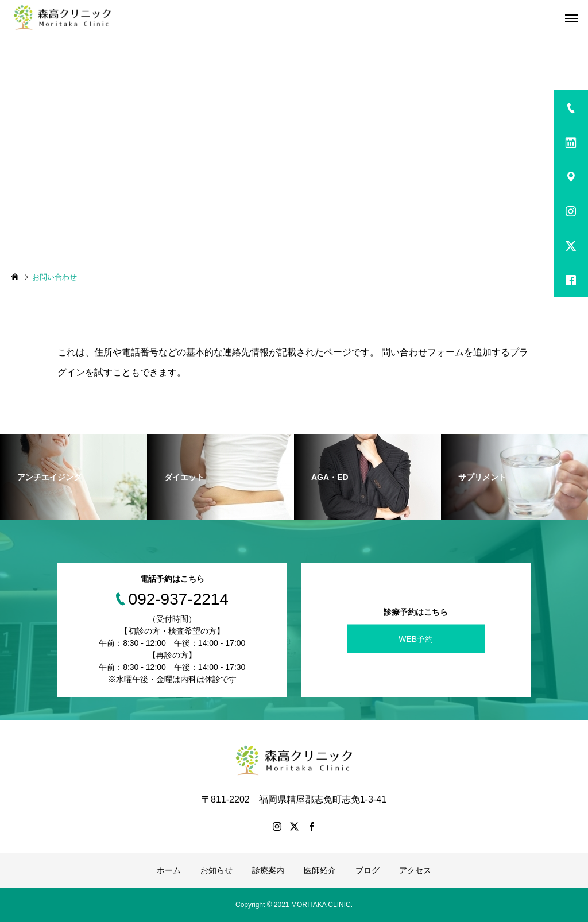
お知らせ (216, 870)
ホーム (169, 870)
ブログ (367, 870)
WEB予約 (416, 638)
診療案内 (268, 870)
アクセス (415, 870)
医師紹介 (320, 870)
